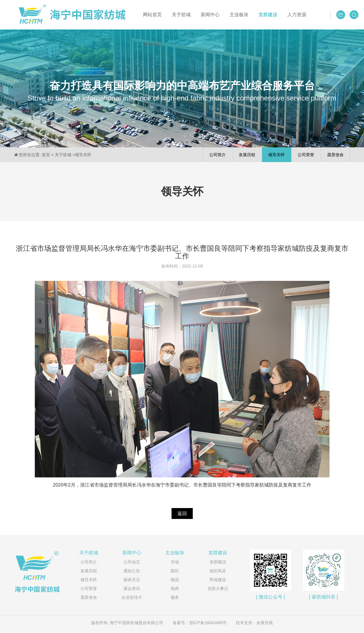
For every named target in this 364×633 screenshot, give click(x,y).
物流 (175, 580)
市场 (175, 562)
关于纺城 (181, 15)
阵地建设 (218, 580)
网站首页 (152, 15)
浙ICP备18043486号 (208, 623)
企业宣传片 (132, 597)
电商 (175, 589)
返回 (182, 514)
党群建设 (268, 15)
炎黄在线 (265, 623)
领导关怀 (89, 580)
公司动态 (132, 562)
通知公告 (132, 571)
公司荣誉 (89, 589)
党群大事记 (218, 589)
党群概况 (218, 562)
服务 (175, 597)
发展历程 (89, 571)
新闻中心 (210, 15)
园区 (175, 571)
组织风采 (218, 571)
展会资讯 (132, 589)
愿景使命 (89, 597)
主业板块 (239, 15)
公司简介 (89, 562)
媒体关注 (132, 580)
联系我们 (152, 44)
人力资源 (297, 15)
